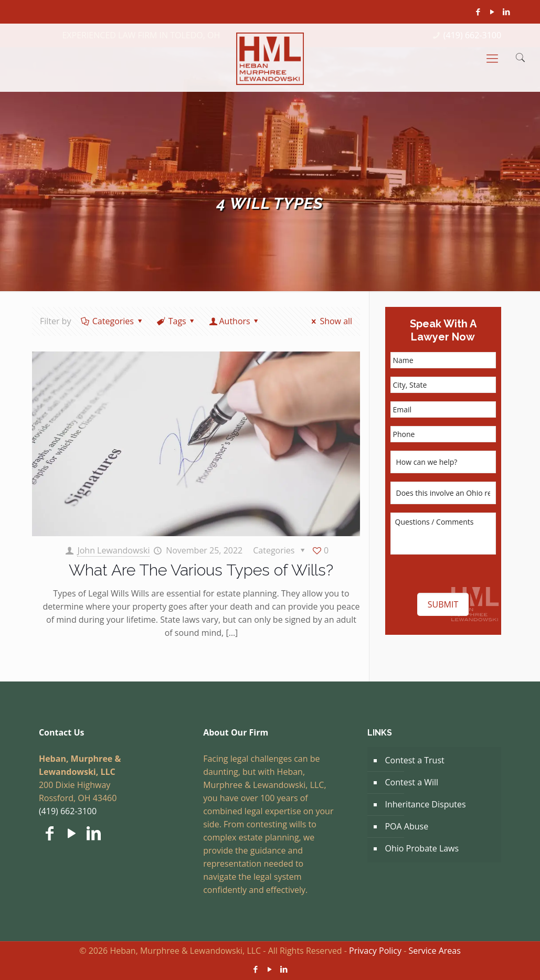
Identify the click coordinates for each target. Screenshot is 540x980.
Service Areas (435, 951)
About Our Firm (236, 732)
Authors (235, 321)
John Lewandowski (113, 550)
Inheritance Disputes (425, 804)
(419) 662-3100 (68, 811)
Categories (112, 321)
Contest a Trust (414, 760)
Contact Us (62, 732)
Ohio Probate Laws (422, 848)
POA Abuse (406, 826)
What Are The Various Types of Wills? (201, 570)
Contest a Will (411, 782)
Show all (330, 321)
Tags (176, 321)
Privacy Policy (375, 951)
